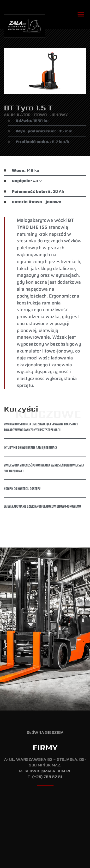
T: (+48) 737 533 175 (45, 862)
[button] (81, 14)
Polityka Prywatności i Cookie (45, 851)
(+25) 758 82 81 (47, 731)
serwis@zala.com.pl (48, 725)
